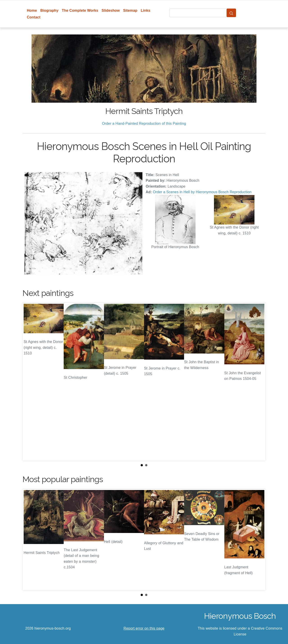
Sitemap (130, 10)
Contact (34, 17)
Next (259, 382)
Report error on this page (144, 628)
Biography (49, 10)
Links (146, 10)
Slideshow (111, 10)
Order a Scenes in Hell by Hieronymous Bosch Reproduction (202, 192)
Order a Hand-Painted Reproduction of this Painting (144, 124)
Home (32, 10)
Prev (29, 382)
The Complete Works (80, 10)
